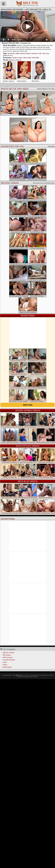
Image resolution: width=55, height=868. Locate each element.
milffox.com (19, 675)
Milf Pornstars (8, 657)
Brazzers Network (12, 10)
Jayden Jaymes (17, 58)
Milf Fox (27, 4)
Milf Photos (7, 655)
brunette (23, 53)
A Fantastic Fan (25, 43)
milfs (17, 53)
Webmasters (7, 667)
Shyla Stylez (27, 58)
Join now (28, 405)
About (5, 665)
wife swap (46, 53)
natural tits (11, 53)
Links (5, 662)
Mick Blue (36, 58)
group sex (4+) (8, 55)
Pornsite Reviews (9, 660)
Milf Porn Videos (9, 653)
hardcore (35, 53)
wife (40, 53)
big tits (29, 53)
